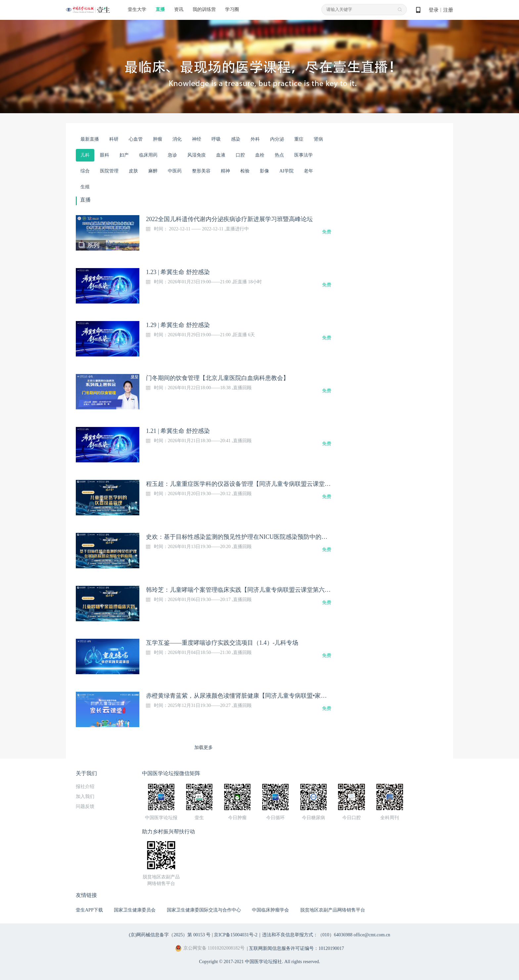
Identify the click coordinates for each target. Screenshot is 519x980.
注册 (448, 10)
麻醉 (153, 171)
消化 (177, 139)
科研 (114, 139)
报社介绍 (85, 787)
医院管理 (109, 171)
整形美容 (201, 171)
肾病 (318, 139)
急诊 (172, 155)
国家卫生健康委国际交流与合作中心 (204, 910)
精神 (225, 171)
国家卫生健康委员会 (135, 910)
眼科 (105, 155)
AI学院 (286, 171)
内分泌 (277, 139)
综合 (85, 171)
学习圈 (232, 9)
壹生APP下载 (89, 910)
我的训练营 (204, 9)
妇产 (124, 155)
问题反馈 (85, 806)
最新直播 (90, 139)
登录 (434, 10)
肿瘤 (158, 139)
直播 (160, 9)
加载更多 (204, 747)
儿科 (85, 155)
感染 (236, 139)
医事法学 (304, 155)
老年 (308, 171)
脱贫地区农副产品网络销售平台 (333, 910)
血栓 (260, 155)
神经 (197, 139)
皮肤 (133, 171)
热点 (279, 155)
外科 (255, 139)
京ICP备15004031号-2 (236, 935)
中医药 (175, 171)
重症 (299, 139)
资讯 (179, 9)
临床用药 (148, 155)
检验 (245, 171)
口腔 (240, 155)
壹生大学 (137, 9)
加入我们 (85, 796)
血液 (221, 155)
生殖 (85, 187)
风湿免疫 (197, 155)
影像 (264, 171)
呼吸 (216, 139)
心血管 (136, 139)
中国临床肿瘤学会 (270, 910)
